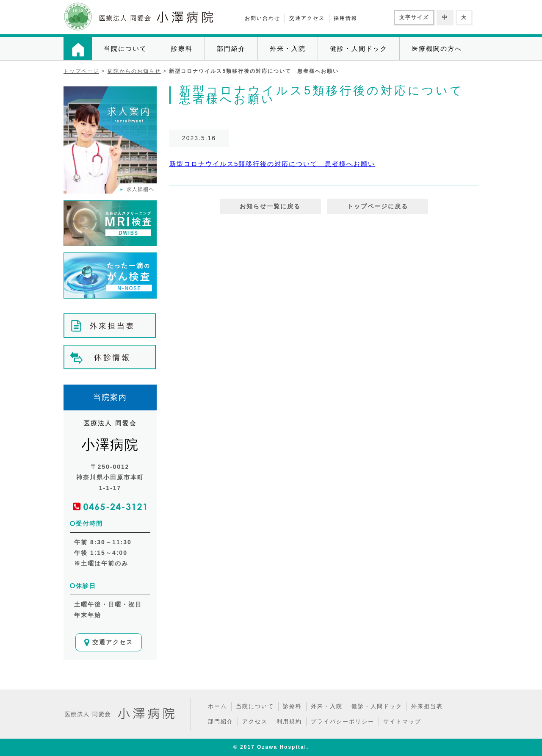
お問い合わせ (263, 18)
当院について (125, 48)
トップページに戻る (378, 206)
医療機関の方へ (437, 48)
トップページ (81, 71)
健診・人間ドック (359, 48)
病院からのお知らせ (134, 71)
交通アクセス (307, 18)
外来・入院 (288, 48)
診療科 (182, 48)
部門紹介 (231, 48)
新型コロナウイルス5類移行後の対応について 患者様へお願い (272, 164)
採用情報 (346, 18)
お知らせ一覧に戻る (270, 206)
